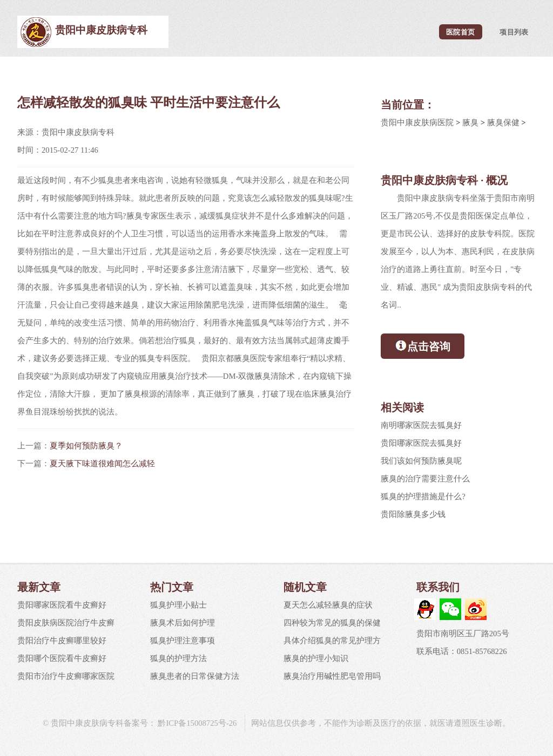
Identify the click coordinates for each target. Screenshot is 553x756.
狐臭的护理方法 (178, 658)
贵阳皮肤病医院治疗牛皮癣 (66, 623)
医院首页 (460, 32)
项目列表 (514, 32)
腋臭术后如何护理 (183, 623)
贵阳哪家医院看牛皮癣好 (62, 605)
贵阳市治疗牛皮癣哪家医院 (66, 676)
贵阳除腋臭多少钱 (413, 514)
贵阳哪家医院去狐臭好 (421, 443)
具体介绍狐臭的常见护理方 (332, 641)
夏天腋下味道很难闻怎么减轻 (102, 464)
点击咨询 (423, 345)
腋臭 (470, 122)
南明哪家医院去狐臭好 (421, 425)
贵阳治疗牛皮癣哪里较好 (62, 641)
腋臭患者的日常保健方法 (195, 676)
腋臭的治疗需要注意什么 (425, 479)
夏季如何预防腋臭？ (86, 446)
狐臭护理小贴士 (178, 605)
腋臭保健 (503, 122)
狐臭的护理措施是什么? (423, 496)
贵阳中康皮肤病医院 (417, 122)
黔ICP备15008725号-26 (197, 723)
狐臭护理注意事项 (183, 641)
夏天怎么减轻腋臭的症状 (328, 605)
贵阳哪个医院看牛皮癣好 (62, 658)
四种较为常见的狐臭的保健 (332, 623)
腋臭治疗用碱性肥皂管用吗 (332, 676)
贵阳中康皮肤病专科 (101, 30)
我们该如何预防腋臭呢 (421, 461)
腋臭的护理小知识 (316, 658)
